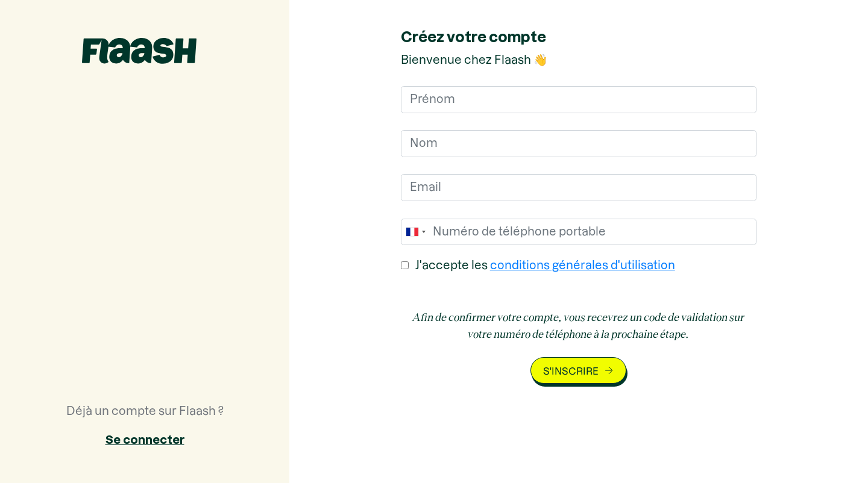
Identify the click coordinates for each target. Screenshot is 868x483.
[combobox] (415, 232)
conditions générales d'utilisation (583, 265)
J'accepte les (545, 265)
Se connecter (145, 440)
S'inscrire (571, 371)
